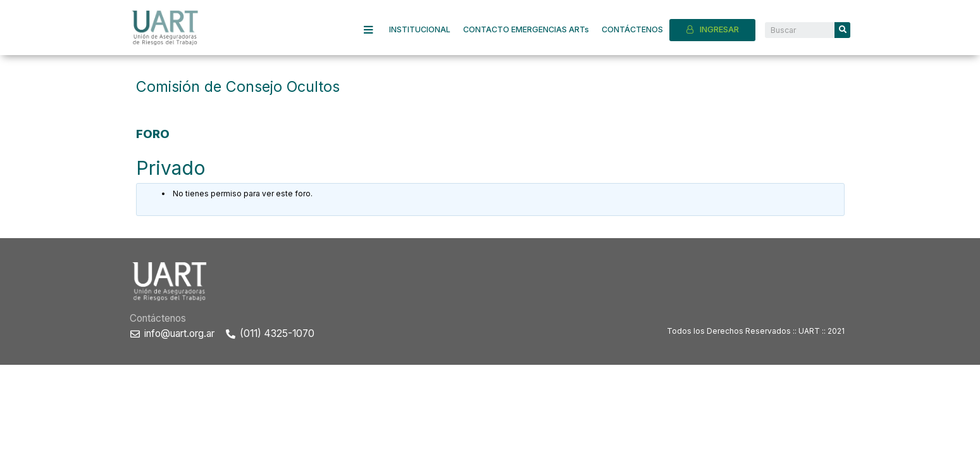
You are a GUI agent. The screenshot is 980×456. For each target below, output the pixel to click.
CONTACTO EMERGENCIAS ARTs (526, 29)
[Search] (842, 30)
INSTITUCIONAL (420, 29)
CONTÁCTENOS (632, 29)
